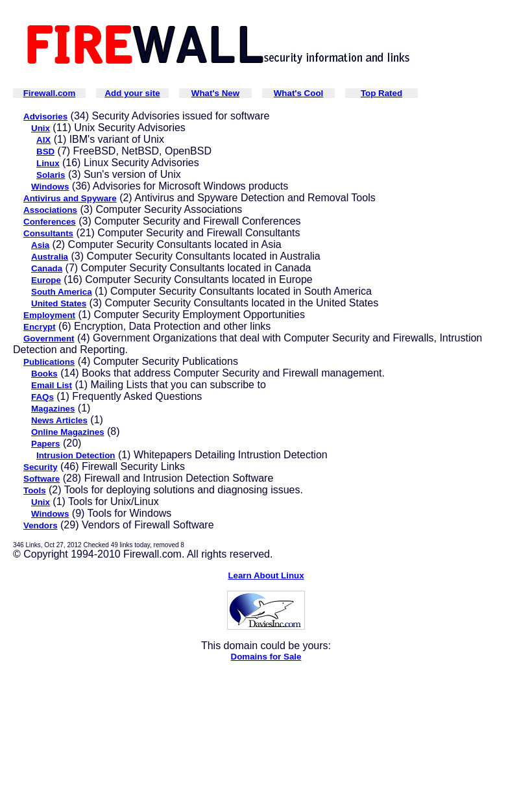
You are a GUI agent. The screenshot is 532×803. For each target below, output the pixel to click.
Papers (45, 444)
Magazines (53, 409)
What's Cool (298, 93)
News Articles (59, 420)
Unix (41, 128)
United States (59, 303)
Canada (47, 268)
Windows (50, 187)
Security (41, 467)
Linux (48, 163)
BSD (45, 152)
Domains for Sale (266, 657)
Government (49, 339)
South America (62, 292)
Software (42, 479)
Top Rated (381, 93)
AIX (43, 140)
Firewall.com (50, 93)
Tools (35, 490)
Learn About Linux (266, 575)
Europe (46, 280)
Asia (40, 245)
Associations (50, 210)
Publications (49, 362)
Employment (49, 315)
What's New (215, 93)
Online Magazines (68, 432)
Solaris (51, 175)
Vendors (41, 525)
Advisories (45, 117)
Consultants (48, 233)
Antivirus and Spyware (70, 198)
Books (44, 374)
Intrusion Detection (76, 455)
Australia (50, 257)
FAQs (42, 397)
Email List (52, 385)
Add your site (132, 93)
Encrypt (40, 327)
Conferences (50, 222)
